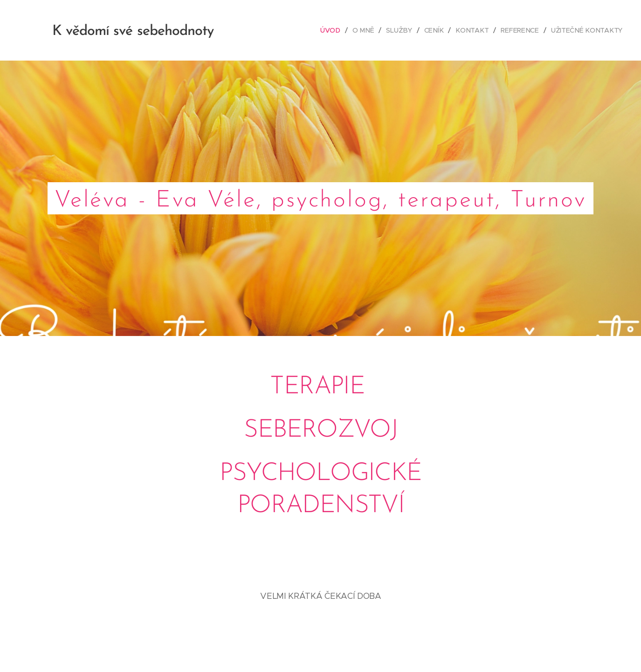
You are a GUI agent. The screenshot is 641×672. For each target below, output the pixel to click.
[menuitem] (337, 30)
